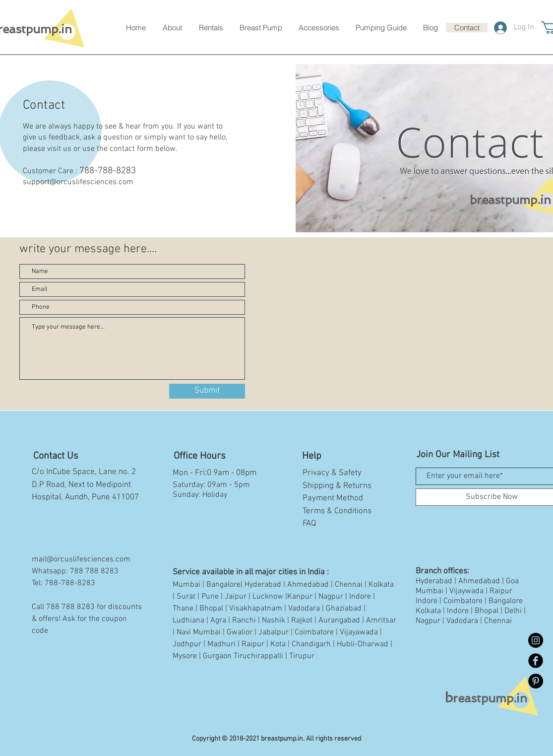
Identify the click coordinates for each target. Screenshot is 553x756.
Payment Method (333, 498)
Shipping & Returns (337, 486)
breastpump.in (510, 200)
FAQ (309, 524)
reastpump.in (486, 698)
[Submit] (207, 391)
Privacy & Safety (332, 473)
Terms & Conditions (337, 511)
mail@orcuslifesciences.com (81, 559)
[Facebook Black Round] (536, 661)
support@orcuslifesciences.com (78, 182)
